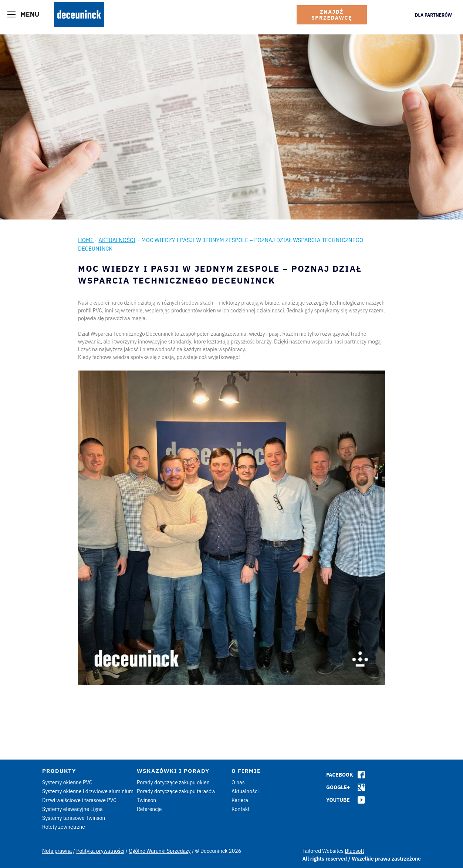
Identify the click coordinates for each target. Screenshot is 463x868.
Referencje (149, 809)
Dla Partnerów (433, 15)
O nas (238, 782)
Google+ (338, 787)
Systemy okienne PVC (67, 782)
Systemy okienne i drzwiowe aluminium (88, 791)
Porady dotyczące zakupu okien (173, 782)
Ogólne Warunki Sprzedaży (160, 851)
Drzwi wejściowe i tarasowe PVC (79, 800)
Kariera (240, 800)
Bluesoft (354, 851)
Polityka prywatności (100, 851)
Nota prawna (57, 851)
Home (86, 240)
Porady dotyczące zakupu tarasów (176, 791)
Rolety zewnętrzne (64, 827)
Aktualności (117, 240)
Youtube (338, 800)
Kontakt (241, 809)
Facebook (340, 775)
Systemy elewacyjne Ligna (72, 809)
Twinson (146, 800)
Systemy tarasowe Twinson (74, 818)
